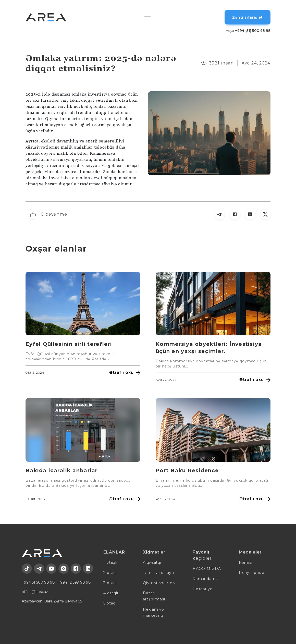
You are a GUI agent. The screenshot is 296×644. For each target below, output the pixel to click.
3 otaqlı (111, 583)
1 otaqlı (110, 562)
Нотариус (202, 589)
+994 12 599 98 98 (74, 582)
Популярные (252, 573)
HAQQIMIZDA (207, 569)
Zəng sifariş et (247, 17)
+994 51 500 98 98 (38, 582)
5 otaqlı (110, 603)
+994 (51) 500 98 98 (248, 31)
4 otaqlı (111, 593)
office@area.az (35, 592)
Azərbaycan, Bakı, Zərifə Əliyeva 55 (52, 601)
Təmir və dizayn (158, 573)
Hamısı (246, 562)
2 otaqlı (111, 573)
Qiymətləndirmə (159, 583)
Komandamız (206, 579)
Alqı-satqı (152, 562)
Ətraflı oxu (125, 372)
